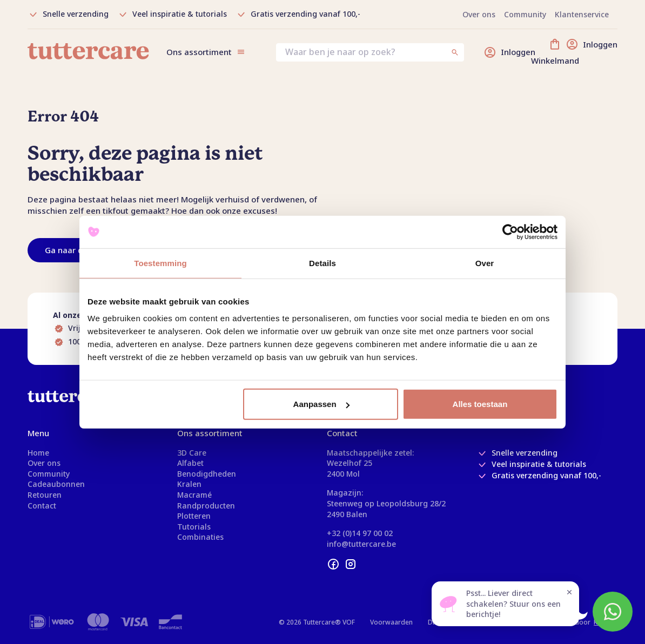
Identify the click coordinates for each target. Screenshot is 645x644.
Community (49, 474)
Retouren (45, 495)
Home (38, 453)
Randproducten (206, 506)
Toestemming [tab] (160, 263)
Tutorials (194, 527)
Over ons (44, 463)
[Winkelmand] (583, 52)
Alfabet (190, 463)
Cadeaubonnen (56, 484)
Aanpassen (321, 404)
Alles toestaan (480, 404)
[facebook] (333, 564)
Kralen (189, 484)
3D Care (192, 453)
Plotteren (194, 516)
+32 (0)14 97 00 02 (360, 533)
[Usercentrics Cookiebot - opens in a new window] (510, 232)
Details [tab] (322, 263)
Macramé (194, 495)
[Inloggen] (509, 52)
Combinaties (200, 537)
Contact (42, 506)
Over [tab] (485, 263)
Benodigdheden (207, 474)
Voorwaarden (391, 622)
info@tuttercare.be (361, 544)
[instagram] (351, 564)
